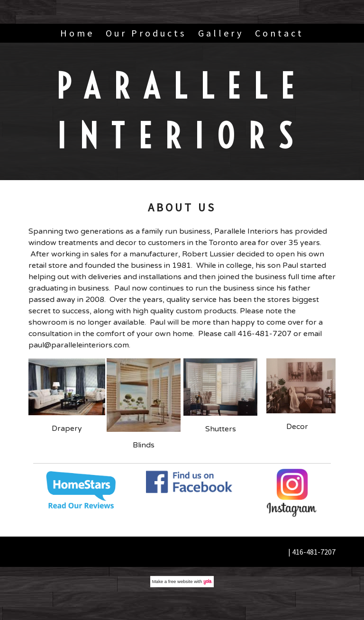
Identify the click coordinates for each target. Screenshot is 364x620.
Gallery (221, 33)
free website (181, 581)
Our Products (146, 33)
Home (77, 33)
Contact (279, 33)
